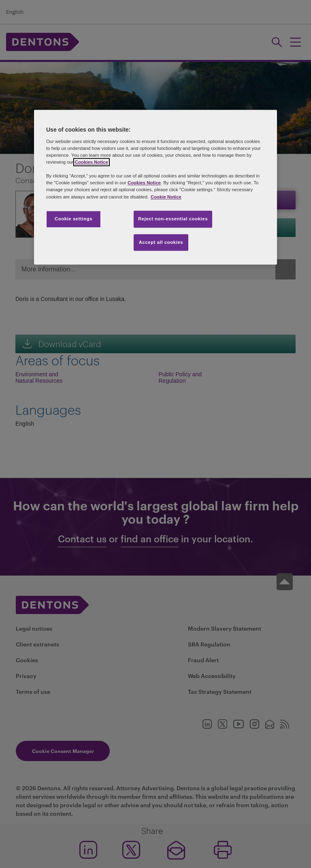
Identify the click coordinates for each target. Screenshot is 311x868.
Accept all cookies (161, 242)
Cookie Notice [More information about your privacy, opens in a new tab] (166, 197)
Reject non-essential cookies (173, 219)
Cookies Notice (92, 162)
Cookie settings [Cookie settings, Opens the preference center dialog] (73, 219)
